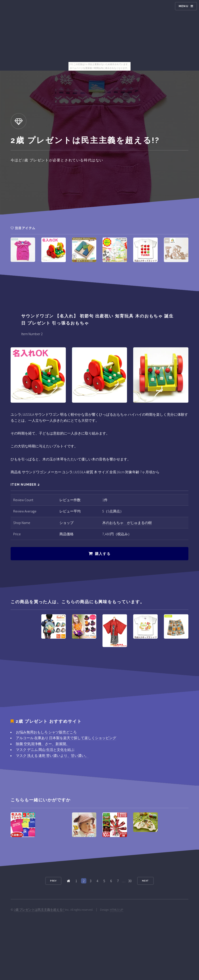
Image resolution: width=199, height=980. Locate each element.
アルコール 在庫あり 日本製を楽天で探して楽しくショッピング (66, 738)
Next (146, 881)
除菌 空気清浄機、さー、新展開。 (43, 744)
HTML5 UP (117, 910)
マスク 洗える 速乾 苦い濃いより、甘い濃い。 (52, 756)
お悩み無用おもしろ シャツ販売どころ (46, 732)
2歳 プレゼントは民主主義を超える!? (39, 910)
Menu (184, 6)
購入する (103, 554)
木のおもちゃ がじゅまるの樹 (127, 523)
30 (130, 881)
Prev (53, 881)
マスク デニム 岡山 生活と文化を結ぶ (45, 750)
